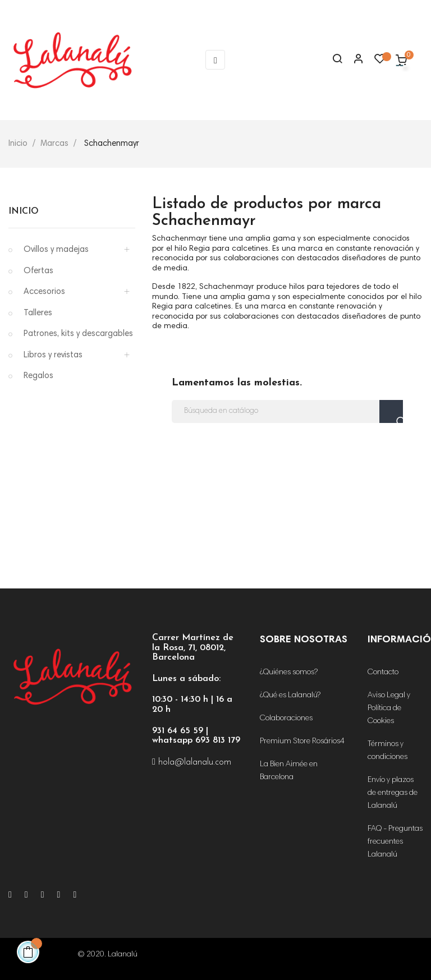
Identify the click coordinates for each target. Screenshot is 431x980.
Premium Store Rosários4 (302, 742)
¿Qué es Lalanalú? (290, 696)
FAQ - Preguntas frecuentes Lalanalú (395, 842)
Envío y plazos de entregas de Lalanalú (393, 793)
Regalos (38, 376)
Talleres (38, 313)
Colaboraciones (286, 719)
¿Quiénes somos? (289, 673)
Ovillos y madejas (56, 250)
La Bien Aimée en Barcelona (289, 771)
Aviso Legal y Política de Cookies (389, 708)
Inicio (24, 211)
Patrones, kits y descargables (78, 334)
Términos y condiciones (388, 751)
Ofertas (38, 271)
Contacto (383, 673)
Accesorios (44, 292)
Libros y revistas (53, 355)
